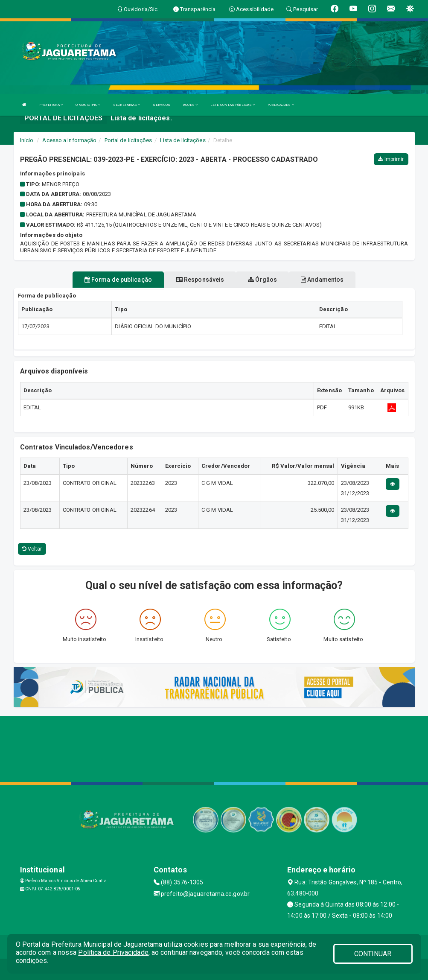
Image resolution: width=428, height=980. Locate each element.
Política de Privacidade (113, 952)
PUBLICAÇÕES (281, 105)
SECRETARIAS (127, 105)
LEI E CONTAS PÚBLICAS (233, 105)
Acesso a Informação (69, 140)
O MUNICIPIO (88, 105)
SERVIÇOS (162, 105)
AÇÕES (190, 105)
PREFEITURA (51, 105)
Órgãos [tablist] (262, 280)
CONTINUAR (373, 954)
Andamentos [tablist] (322, 280)
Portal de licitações (128, 140)
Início (27, 140)
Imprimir (391, 159)
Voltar (32, 549)
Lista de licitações (183, 140)
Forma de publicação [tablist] (118, 280)
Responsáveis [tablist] (200, 280)
